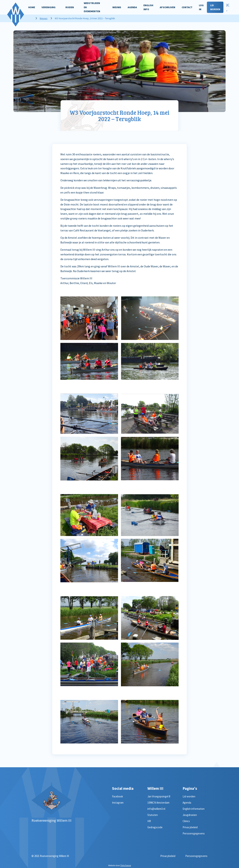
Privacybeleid (190, 827)
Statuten (153, 815)
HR (149, 821)
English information (194, 809)
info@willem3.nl (156, 809)
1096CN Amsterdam (158, 803)
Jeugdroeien (190, 815)
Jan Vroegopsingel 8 (159, 796)
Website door (120, 865)
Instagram (118, 803)
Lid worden (189, 796)
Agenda (187, 803)
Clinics (186, 821)
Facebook (118, 796)
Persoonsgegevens (194, 833)
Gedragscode (155, 827)
